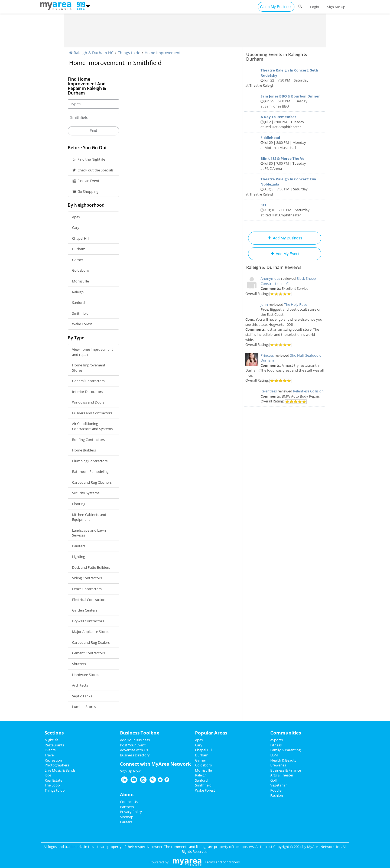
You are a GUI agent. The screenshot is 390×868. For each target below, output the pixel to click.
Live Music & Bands (60, 770)
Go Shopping (85, 191)
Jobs (48, 775)
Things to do (129, 53)
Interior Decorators (87, 392)
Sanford (78, 303)
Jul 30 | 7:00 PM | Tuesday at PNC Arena (285, 163)
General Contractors (88, 381)
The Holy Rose (296, 304)
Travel (50, 755)
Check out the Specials (93, 170)
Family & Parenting (285, 750)
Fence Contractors (87, 589)
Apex (76, 217)
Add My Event (285, 254)
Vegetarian (279, 785)
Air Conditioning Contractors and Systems (92, 426)
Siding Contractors (87, 578)
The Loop (52, 785)
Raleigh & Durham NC (91, 53)
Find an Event (86, 181)
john (264, 304)
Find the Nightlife (89, 159)
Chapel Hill (81, 238)
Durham (79, 249)
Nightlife (51, 740)
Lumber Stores (84, 707)
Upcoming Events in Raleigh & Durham (277, 57)
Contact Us (129, 802)
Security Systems (86, 493)
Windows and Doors (88, 402)
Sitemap (127, 817)
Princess (267, 355)
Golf (274, 780)
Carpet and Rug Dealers (91, 642)
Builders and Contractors (92, 413)
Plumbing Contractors (90, 461)
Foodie (276, 790)
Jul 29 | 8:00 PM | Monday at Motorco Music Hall (285, 143)
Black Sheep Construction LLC (288, 281)
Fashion (277, 795)
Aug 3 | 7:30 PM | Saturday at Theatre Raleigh (285, 187)
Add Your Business (135, 740)
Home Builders (84, 450)
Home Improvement (163, 53)
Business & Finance (286, 770)
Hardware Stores (86, 675)
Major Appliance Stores (91, 632)
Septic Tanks (82, 696)
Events (50, 750)
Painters (79, 546)
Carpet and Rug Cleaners (92, 482)
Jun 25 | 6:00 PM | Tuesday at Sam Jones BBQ (285, 101)
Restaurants (54, 745)
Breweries (278, 765)
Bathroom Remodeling (90, 472)
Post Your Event (133, 745)
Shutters (79, 664)
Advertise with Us (134, 750)
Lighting (79, 557)
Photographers (57, 765)
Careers (126, 822)
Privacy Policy (131, 812)
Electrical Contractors (89, 600)
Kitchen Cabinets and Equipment (89, 517)
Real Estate (53, 780)
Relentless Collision (308, 391)
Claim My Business (276, 7)
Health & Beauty (283, 760)
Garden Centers (85, 610)
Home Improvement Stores (89, 368)
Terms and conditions (222, 862)
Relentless (269, 391)
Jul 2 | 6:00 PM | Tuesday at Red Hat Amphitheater (285, 122)
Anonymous (270, 278)
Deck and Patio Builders (91, 567)
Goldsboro (81, 270)
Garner (78, 260)
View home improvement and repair (92, 352)
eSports (277, 740)
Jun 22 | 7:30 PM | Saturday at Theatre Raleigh (285, 78)
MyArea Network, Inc (324, 847)
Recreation (53, 760)
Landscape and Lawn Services (89, 533)
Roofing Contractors (88, 440)
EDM (274, 755)
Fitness (276, 745)
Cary (76, 227)
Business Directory (135, 755)
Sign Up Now (130, 771)
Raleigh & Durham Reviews (274, 267)
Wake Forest (82, 324)
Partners (127, 807)
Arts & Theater (282, 775)
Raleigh (78, 292)
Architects (80, 685)
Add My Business (285, 238)
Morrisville (80, 281)
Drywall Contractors (88, 621)
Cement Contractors (88, 653)
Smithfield (80, 313)
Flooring (79, 504)
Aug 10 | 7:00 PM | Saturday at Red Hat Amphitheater (285, 210)
